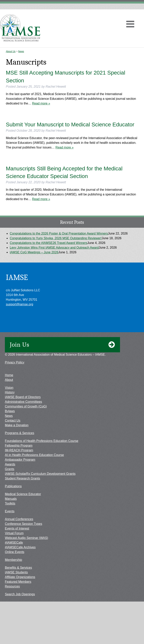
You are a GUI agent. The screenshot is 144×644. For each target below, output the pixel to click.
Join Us (62, 345)
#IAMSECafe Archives (20, 547)
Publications (13, 486)
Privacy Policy (15, 362)
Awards (10, 464)
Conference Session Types (24, 524)
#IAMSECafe (14, 543)
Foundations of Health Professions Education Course (42, 441)
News (21, 51)
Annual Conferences (19, 519)
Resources (12, 586)
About (9, 380)
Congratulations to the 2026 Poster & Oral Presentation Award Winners (59, 233)
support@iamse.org (20, 304)
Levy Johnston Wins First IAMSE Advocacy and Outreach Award (54, 248)
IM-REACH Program (19, 450)
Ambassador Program (20, 460)
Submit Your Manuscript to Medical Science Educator (70, 125)
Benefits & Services (18, 568)
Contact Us (13, 420)
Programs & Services (20, 433)
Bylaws (10, 411)
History (10, 392)
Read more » (41, 103)
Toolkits (10, 503)
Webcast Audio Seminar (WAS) (26, 538)
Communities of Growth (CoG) (26, 406)
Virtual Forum (14, 533)
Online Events (15, 552)
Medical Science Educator (23, 494)
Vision (9, 388)
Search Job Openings (20, 594)
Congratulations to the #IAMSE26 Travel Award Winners (48, 243)
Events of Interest (17, 528)
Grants (10, 469)
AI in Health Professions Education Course (34, 455)
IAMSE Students (16, 572)
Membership (13, 560)
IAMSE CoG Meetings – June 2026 (34, 252)
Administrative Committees (23, 402)
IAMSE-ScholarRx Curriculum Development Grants (40, 474)
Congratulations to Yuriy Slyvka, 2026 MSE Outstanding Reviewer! (56, 238)
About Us (11, 51)
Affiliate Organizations (20, 577)
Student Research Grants (23, 478)
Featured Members (18, 582)
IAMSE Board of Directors (23, 397)
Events (10, 511)
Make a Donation (17, 425)
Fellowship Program (19, 446)
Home (9, 375)
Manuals (11, 499)
